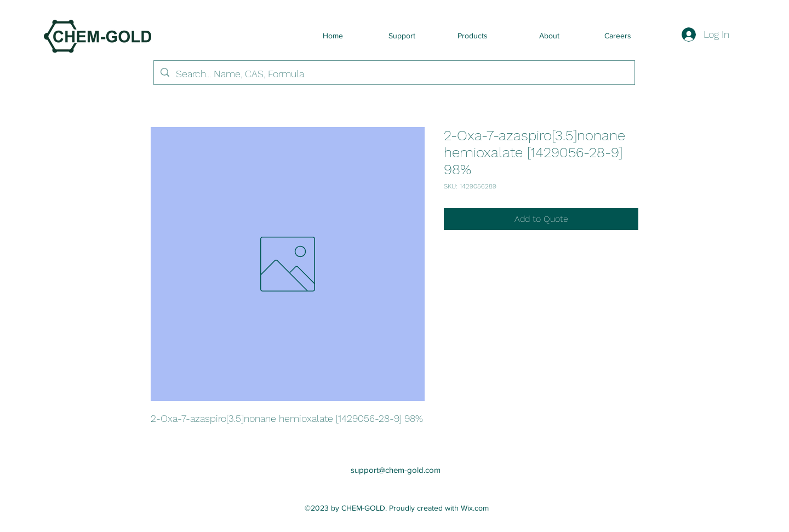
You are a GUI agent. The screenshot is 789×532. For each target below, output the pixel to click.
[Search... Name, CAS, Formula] (394, 74)
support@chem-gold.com (396, 470)
